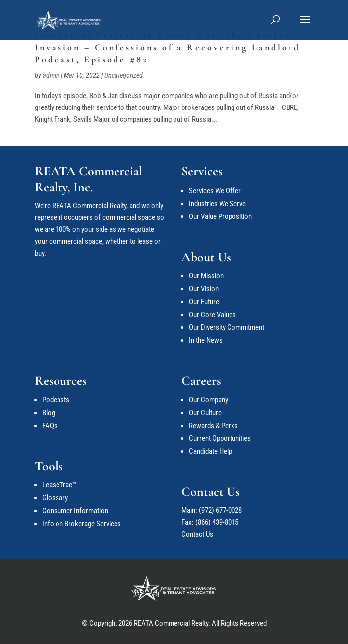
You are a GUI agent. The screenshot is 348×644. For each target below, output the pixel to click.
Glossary (55, 498)
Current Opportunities (220, 438)
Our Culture (205, 413)
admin (51, 75)
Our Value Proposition (220, 216)
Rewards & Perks (213, 426)
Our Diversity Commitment (227, 327)
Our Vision (204, 289)
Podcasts (56, 400)
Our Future (204, 302)
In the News (206, 340)
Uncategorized (123, 75)
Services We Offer (215, 191)
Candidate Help (210, 451)
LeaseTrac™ (59, 485)
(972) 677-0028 (220, 510)
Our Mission (206, 276)
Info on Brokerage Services (82, 524)
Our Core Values (212, 315)
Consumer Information (75, 511)
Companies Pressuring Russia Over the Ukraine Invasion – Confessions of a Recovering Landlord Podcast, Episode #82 (168, 47)
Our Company (208, 400)
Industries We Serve (217, 204)
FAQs (50, 426)
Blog (49, 413)
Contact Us (197, 534)
